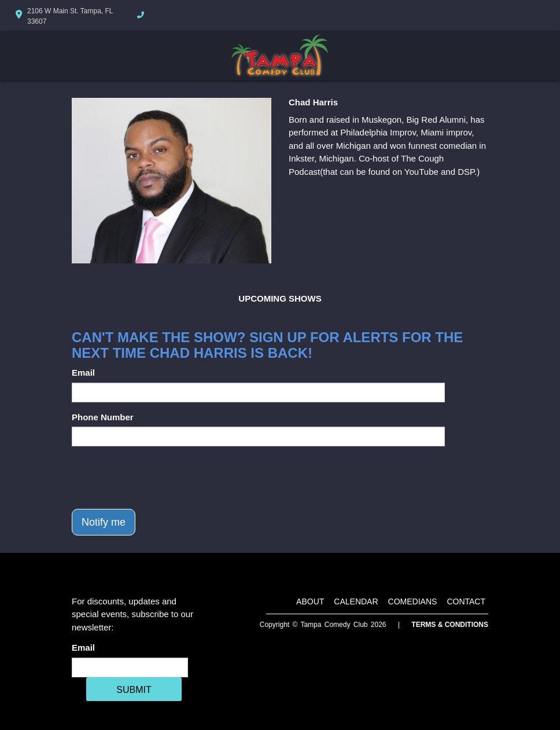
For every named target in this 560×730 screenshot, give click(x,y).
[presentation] (160, 478)
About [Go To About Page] (310, 601)
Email (83, 373)
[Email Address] (130, 667)
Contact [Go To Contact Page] (466, 601)
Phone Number (103, 417)
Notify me (104, 522)
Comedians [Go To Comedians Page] (413, 601)
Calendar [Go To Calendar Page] (356, 601)
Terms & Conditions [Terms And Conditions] (450, 625)
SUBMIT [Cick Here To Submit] (134, 690)
